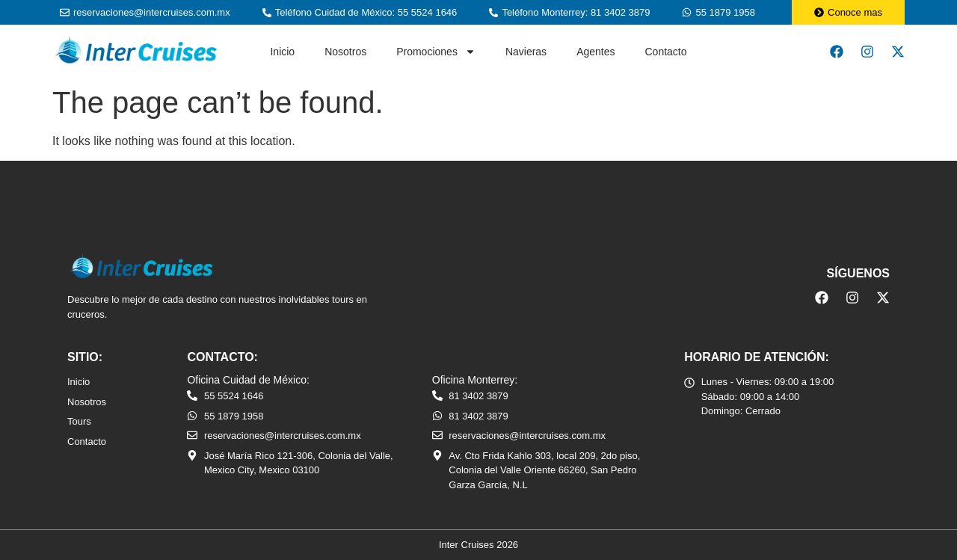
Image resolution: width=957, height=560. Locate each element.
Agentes (596, 52)
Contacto (666, 52)
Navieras (526, 52)
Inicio (282, 52)
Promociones (436, 52)
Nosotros (345, 52)
